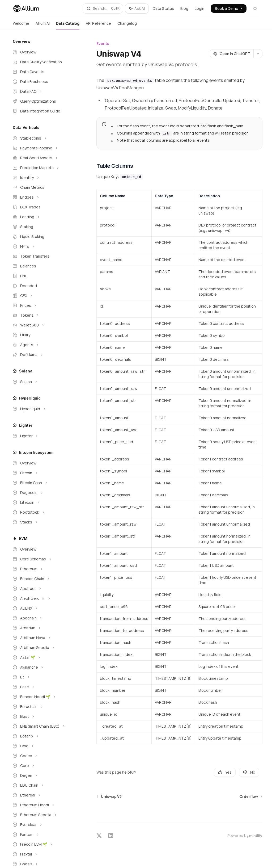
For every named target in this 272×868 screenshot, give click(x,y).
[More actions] (258, 54)
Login (199, 8)
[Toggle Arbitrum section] (42, 628)
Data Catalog (68, 25)
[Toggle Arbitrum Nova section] (42, 638)
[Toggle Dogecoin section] (42, 493)
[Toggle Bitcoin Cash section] (42, 483)
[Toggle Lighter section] (42, 436)
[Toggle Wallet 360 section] (42, 325)
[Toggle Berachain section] (42, 707)
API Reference (98, 25)
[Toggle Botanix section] (42, 736)
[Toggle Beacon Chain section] (42, 579)
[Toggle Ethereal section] (42, 795)
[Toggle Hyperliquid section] (42, 409)
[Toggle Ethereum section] (42, 569)
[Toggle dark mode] (255, 9)
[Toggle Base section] (42, 687)
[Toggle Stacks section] (42, 522)
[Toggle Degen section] (42, 775)
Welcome (21, 25)
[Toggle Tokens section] (42, 315)
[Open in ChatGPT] (232, 54)
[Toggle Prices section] (42, 305)
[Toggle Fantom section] (42, 835)
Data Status (163, 8)
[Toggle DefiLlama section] (42, 355)
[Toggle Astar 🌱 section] (42, 657)
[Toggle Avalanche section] (42, 667)
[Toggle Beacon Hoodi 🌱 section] (42, 697)
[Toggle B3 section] (42, 677)
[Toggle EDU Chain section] (42, 785)
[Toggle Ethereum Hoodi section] (42, 805)
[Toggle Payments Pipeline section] (42, 148)
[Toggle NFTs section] (42, 246)
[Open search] (103, 9)
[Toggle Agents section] (42, 345)
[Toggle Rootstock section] (42, 512)
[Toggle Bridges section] (42, 197)
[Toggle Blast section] (42, 716)
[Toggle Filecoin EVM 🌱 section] (42, 844)
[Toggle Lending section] (42, 217)
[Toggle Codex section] (42, 756)
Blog (184, 8)
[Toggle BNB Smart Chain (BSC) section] (42, 726)
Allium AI (43, 25)
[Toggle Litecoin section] (42, 502)
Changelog (127, 25)
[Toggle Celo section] (42, 746)
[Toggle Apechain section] (42, 618)
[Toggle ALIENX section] (42, 608)
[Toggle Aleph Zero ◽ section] (42, 598)
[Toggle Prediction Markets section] (42, 168)
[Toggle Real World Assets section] (42, 158)
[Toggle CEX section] (42, 296)
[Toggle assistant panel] (137, 9)
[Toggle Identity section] (42, 178)
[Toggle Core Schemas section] (42, 559)
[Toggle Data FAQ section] (42, 91)
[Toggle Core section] (42, 766)
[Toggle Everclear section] (42, 825)
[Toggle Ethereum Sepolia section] (42, 815)
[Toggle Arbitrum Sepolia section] (42, 648)
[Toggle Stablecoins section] (42, 138)
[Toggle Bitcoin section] (42, 473)
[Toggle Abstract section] (42, 589)
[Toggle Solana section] (42, 382)
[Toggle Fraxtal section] (42, 854)
